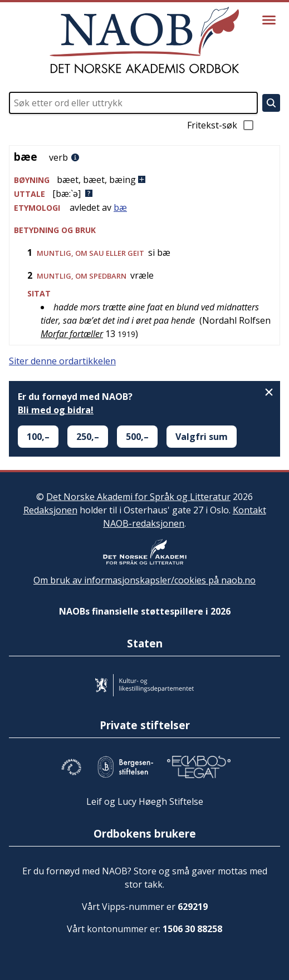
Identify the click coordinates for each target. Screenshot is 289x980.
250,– (88, 437)
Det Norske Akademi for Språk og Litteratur (138, 497)
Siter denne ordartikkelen (62, 361)
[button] (144, 180)
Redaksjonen (50, 510)
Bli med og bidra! (56, 410)
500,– (137, 437)
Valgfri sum (202, 437)
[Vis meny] (269, 20)
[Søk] (271, 103)
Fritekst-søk (221, 125)
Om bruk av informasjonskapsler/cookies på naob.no (144, 580)
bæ (120, 207)
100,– (38, 437)
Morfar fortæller (72, 334)
